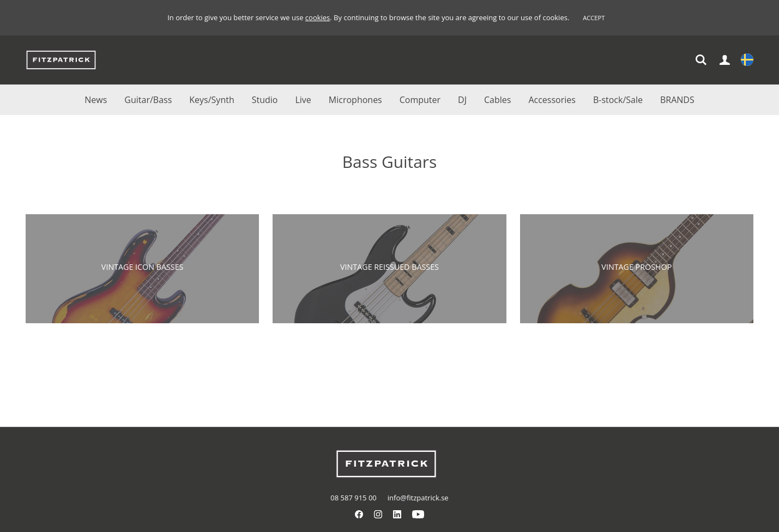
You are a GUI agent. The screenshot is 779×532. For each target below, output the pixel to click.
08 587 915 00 (353, 498)
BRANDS (677, 100)
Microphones (355, 100)
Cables (497, 100)
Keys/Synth (212, 100)
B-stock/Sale (618, 100)
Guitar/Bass (148, 100)
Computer (420, 100)
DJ (462, 100)
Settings (747, 61)
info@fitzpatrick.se (418, 498)
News (96, 100)
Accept (594, 18)
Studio (265, 100)
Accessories (552, 100)
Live (303, 100)
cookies (318, 17)
